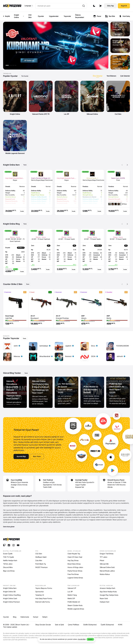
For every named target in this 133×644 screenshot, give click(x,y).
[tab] (98, 76)
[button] (99, 65)
